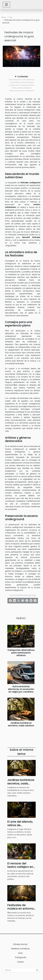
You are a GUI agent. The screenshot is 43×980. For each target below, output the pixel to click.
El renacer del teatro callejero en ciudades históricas (21, 867)
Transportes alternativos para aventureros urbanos (21, 653)
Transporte (20, 957)
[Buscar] (21, 970)
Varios (20, 962)
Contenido (23, 77)
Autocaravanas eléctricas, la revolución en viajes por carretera (21, 689)
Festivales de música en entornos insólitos (21, 909)
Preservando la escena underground (21, 91)
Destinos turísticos (20, 949)
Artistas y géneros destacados (21, 88)
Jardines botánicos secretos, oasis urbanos (21, 724)
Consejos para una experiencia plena (21, 85)
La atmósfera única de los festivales (22, 82)
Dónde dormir (20, 944)
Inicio (4, 17)
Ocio (10, 17)
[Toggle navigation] (6, 5)
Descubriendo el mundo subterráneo (22, 80)
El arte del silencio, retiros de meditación (20, 825)
